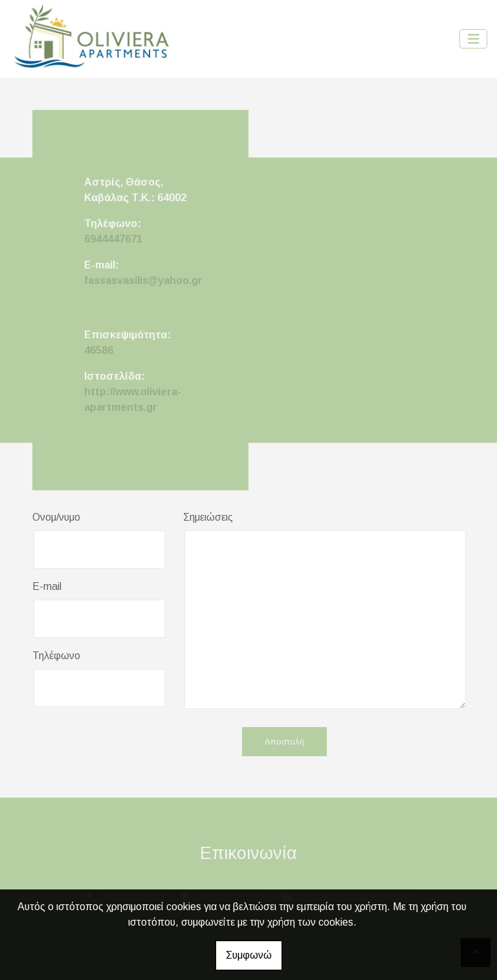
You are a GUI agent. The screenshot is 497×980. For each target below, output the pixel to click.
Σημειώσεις (208, 517)
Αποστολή (284, 742)
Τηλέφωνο (56, 656)
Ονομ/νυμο (56, 517)
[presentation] (131, 743)
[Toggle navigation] (474, 39)
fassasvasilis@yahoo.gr (143, 280)
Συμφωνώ (249, 955)
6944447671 (113, 239)
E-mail (47, 586)
